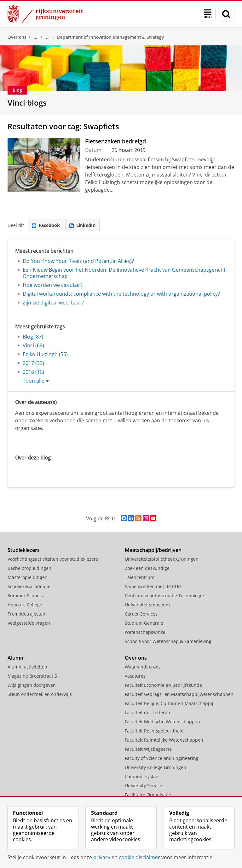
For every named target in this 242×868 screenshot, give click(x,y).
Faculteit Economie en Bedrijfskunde (163, 685)
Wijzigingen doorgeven (32, 685)
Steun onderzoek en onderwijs (40, 694)
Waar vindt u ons (143, 667)
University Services (145, 786)
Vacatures (135, 676)
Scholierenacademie (29, 586)
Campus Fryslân (142, 776)
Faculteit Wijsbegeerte (148, 749)
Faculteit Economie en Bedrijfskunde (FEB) (36, 37)
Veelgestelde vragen (29, 623)
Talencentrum (140, 577)
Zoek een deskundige (147, 568)
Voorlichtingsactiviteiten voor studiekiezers (53, 559)
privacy (102, 857)
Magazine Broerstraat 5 (32, 676)
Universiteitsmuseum (147, 605)
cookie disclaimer (139, 857)
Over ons (17, 37)
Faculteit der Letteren (147, 712)
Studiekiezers (24, 550)
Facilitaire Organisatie (148, 795)
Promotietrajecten (26, 614)
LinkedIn (82, 225)
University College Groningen (156, 767)
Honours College (25, 605)
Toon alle (34, 381)
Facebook (46, 225)
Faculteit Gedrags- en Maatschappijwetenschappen (179, 694)
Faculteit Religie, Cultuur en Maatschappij (169, 703)
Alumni (16, 658)
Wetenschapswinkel (146, 632)
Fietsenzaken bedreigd (115, 141)
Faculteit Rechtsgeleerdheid (154, 731)
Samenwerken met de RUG (153, 586)
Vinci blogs (27, 103)
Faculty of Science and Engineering (162, 758)
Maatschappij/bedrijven (153, 550)
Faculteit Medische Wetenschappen (162, 722)
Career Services (141, 614)
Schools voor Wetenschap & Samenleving (168, 641)
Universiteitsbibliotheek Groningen (162, 559)
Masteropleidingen (28, 577)
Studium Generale (144, 623)
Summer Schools (25, 596)
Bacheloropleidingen (29, 568)
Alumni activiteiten (27, 667)
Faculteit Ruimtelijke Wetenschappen (164, 740)
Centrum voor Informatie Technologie (164, 596)
